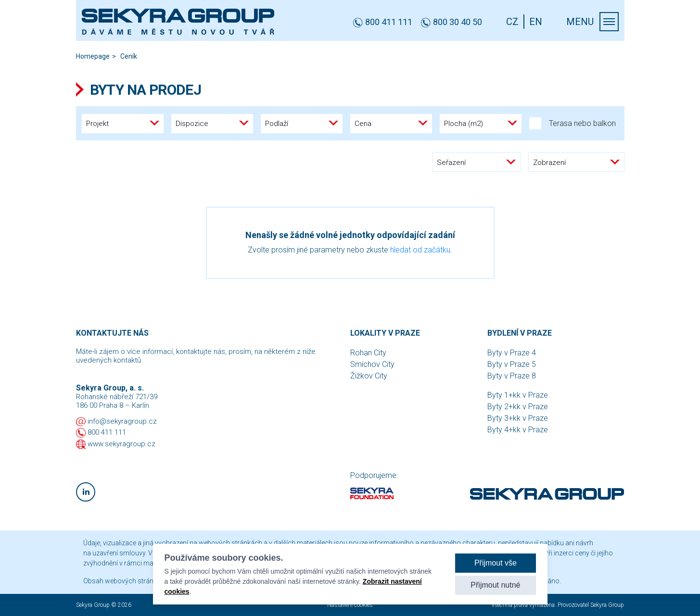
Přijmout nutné (495, 585)
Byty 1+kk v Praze (518, 395)
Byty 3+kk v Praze (518, 418)
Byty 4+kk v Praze (518, 430)
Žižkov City (369, 376)
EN (536, 22)
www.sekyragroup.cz (121, 444)
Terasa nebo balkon (573, 123)
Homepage (93, 56)
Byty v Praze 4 (512, 353)
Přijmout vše (496, 563)
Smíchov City (372, 364)
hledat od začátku (420, 250)
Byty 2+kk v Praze (518, 407)
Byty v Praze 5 (512, 364)
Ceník (129, 56)
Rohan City (368, 353)
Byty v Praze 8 (512, 376)
